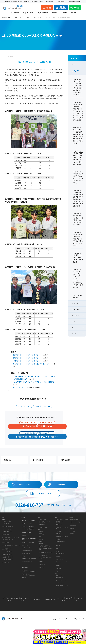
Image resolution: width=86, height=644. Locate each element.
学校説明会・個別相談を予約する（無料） (37, 436)
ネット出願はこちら (43, 493)
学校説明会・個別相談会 (62, 541)
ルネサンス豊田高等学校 (28, 530)
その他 (74, 334)
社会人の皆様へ (62, 2)
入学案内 (64, 13)
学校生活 (73, 13)
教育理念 (41, 541)
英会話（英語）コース (8, 566)
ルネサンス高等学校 (27, 527)
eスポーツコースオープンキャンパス (46, 573)
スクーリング (6, 532)
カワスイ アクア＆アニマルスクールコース (11, 554)
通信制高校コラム (60, 590)
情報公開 (41, 549)
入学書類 (58, 544)
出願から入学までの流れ (62, 524)
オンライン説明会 (43, 570)
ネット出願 (59, 536)
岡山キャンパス (26, 559)
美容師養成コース (7, 557)
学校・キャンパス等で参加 (45, 567)
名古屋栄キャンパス (27, 565)
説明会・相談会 (25, 484)
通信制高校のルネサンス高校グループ (12, 17)
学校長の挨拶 (42, 544)
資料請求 (61, 484)
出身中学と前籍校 (60, 547)
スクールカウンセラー (61, 569)
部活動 (57, 561)
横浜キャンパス (26, 557)
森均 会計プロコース (8, 568)
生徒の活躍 (47, 406)
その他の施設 (25, 571)
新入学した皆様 (43, 524)
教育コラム (59, 586)
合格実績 (58, 576)
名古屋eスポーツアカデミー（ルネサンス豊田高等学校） (29, 574)
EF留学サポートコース (8, 563)
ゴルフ (37, 406)
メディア (75, 64)
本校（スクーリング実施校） (29, 524)
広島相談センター (26, 581)
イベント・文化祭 (60, 564)
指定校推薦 (59, 578)
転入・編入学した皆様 (44, 527)
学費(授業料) (59, 530)
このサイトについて (75, 521)
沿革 (40, 547)
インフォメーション (39, 17)
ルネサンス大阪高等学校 (28, 532)
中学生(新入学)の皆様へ (11, 2)
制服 (57, 558)
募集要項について (60, 527)
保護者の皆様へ (50, 2)
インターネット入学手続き (62, 533)
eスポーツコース (7, 538)
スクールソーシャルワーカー (62, 572)
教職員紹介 (59, 581)
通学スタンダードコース (8, 535)
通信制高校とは (60, 592)
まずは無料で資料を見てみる (37, 426)
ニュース (28, 17)
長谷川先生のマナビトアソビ (62, 601)
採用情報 (72, 533)
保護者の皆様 (42, 530)
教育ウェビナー (43, 582)
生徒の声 (55, 13)
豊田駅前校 (25, 539)
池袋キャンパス (26, 551)
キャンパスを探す (43, 13)
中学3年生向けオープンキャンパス (46, 564)
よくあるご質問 (43, 460)
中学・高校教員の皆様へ (75, 2)
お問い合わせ (73, 531)
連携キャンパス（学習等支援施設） (29, 543)
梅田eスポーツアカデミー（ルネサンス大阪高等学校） (29, 578)
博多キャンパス (26, 567)
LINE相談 (41, 576)
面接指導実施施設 (26, 536)
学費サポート (59, 539)
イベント (75, 304)
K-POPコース (6, 543)
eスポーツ (76, 316)
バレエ (74, 328)
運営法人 (72, 539)
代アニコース (6, 551)
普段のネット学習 (7, 529)
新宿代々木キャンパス (28, 554)
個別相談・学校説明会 (44, 561)
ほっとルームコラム (61, 595)
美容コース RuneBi (7, 540)
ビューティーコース (7, 560)
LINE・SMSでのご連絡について (76, 527)
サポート (58, 556)
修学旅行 (58, 566)
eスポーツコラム (60, 598)
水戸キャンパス (26, 549)
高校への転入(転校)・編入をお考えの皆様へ (32, 2)
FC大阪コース (6, 571)
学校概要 (41, 538)
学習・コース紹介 (28, 13)
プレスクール (42, 579)
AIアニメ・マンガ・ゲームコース (11, 546)
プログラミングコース (8, 548)
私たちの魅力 (15, 13)
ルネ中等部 (72, 536)
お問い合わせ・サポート (45, 554)
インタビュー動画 (43, 532)
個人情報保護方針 (74, 524)
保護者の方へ (15, 460)
